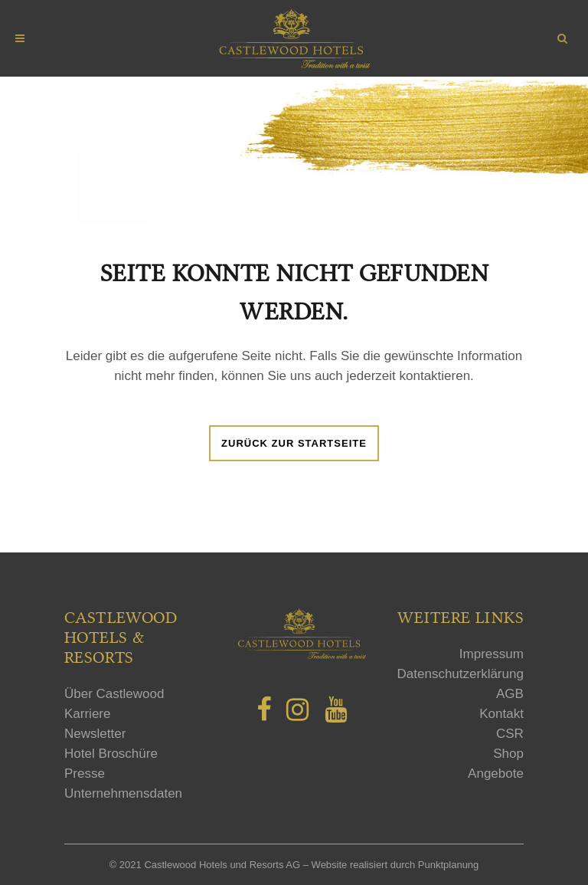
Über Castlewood (114, 694)
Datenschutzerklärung (461, 674)
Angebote (496, 774)
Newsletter (95, 734)
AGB (510, 694)
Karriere (87, 714)
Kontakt (501, 714)
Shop (508, 754)
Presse (85, 774)
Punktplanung (449, 865)
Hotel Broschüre (111, 754)
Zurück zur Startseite (294, 443)
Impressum (492, 654)
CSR (510, 734)
